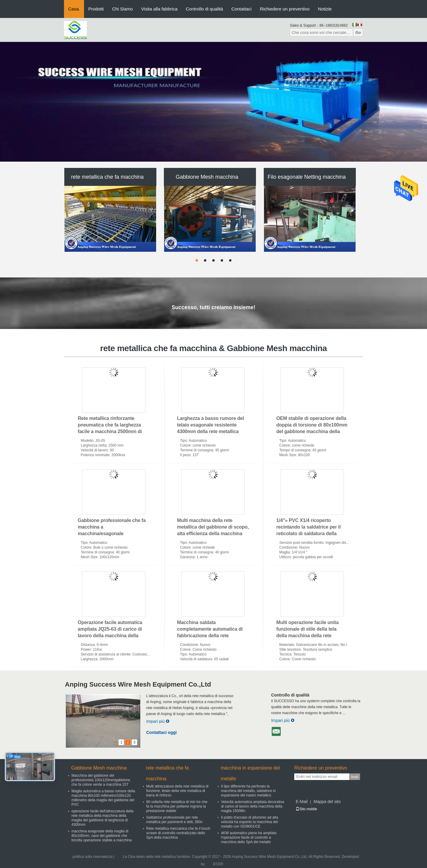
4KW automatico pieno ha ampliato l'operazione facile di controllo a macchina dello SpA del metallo (249, 837)
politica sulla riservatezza (93, 857)
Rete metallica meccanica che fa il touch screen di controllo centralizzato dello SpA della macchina (178, 833)
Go (358, 32)
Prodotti (96, 9)
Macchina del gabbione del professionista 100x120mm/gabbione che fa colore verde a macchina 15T (101, 780)
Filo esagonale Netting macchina (307, 177)
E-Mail (302, 802)
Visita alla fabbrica (159, 9)
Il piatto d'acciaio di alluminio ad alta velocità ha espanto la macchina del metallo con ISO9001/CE (250, 822)
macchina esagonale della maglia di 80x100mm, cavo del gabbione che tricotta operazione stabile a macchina (102, 836)
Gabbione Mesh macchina (207, 177)
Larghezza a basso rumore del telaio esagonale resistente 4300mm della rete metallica (211, 425)
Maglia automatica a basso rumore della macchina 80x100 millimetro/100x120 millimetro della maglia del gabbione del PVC (103, 798)
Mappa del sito (327, 802)
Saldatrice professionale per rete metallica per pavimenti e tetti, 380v (174, 820)
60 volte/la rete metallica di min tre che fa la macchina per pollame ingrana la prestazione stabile (177, 806)
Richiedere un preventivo (285, 9)
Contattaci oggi (161, 732)
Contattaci (242, 9)
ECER (218, 864)
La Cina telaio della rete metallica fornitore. (157, 857)
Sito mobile (306, 809)
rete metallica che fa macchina (107, 177)
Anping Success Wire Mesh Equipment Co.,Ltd (138, 684)
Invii (355, 777)
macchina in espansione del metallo (250, 773)
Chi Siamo (122, 9)
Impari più (158, 721)
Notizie (325, 9)
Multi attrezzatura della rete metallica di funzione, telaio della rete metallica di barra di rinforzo (177, 791)
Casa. (74, 9)
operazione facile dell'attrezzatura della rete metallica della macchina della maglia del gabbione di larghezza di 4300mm (102, 818)
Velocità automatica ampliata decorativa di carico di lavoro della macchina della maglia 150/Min (253, 806)
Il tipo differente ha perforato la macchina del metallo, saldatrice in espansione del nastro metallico (248, 791)
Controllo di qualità (205, 9)
